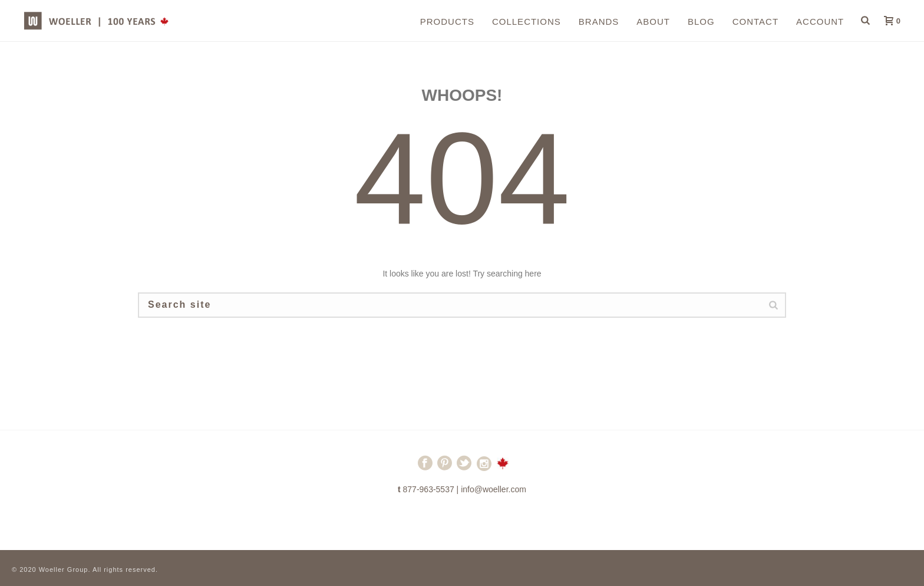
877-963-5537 (429, 489)
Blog (701, 22)
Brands (599, 22)
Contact (755, 22)
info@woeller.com (494, 489)
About (653, 22)
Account (820, 22)
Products (447, 22)
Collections (527, 22)
